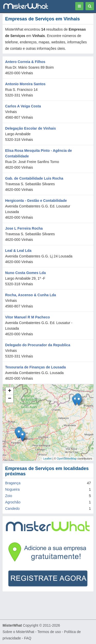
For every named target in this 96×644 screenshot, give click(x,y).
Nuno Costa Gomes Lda (25, 273)
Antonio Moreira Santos (25, 84)
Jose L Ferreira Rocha (24, 228)
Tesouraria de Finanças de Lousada (35, 367)
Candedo (12, 509)
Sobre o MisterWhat (18, 632)
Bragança (13, 483)
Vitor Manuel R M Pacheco (28, 317)
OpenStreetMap (67, 459)
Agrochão (13, 502)
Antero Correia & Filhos (25, 62)
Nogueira (12, 489)
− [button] (10, 399)
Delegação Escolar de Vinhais (30, 128)
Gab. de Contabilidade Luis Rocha (34, 178)
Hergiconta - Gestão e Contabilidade (36, 201)
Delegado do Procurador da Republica (38, 345)
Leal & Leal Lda (18, 251)
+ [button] (10, 391)
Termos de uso (49, 632)
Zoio (9, 496)
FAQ (28, 638)
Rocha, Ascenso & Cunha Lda (31, 295)
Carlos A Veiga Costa (23, 106)
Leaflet (47, 459)
